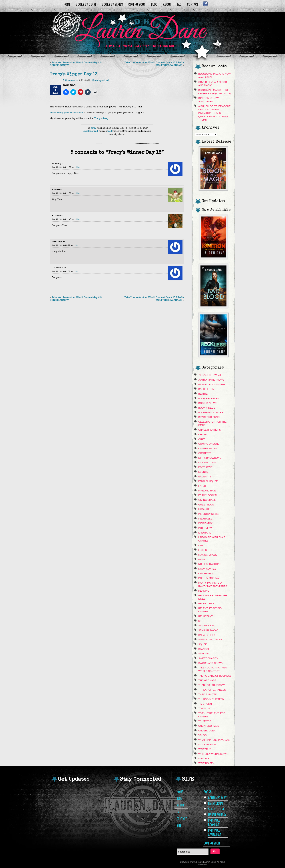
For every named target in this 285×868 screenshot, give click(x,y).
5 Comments (70, 80)
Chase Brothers (210, 430)
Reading (204, 591)
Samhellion (206, 626)
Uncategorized (100, 80)
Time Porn (205, 704)
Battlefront (207, 389)
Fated (202, 486)
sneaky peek (207, 635)
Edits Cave (205, 467)
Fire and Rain (207, 491)
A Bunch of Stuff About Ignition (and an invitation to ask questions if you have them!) (214, 113)
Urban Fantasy (217, 815)
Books (208, 792)
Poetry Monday (209, 578)
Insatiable (205, 519)
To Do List (205, 708)
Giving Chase (207, 500)
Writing (204, 758)
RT (200, 621)
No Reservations (210, 564)
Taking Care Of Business (215, 676)
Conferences (208, 449)
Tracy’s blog (101, 118)
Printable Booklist (214, 822)
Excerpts (205, 477)
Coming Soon (137, 4)
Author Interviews (211, 380)
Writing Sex (206, 763)
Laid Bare (205, 533)
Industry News (208, 514)
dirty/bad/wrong (210, 458)
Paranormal (216, 803)
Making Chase (208, 555)
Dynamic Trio (207, 463)
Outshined (205, 573)
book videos (207, 408)
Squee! (203, 644)
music (202, 559)
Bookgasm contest (211, 413)
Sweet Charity (208, 658)
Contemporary (217, 798)
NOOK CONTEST (208, 569)
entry (94, 128)
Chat (201, 439)
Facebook (205, 4)
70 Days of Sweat (210, 375)
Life (201, 545)
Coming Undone (209, 444)
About (167, 4)
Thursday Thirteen (211, 699)
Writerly (204, 749)
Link (78, 167)
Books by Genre (86, 4)
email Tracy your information (67, 112)
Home (67, 4)
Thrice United (208, 694)
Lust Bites (205, 550)
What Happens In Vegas (214, 740)
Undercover (207, 731)
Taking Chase (207, 680)
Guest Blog (206, 505)
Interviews (206, 528)
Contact (193, 4)
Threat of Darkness (212, 690)
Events (203, 472)
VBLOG (202, 735)
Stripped (204, 654)
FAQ (179, 4)
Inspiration (206, 523)
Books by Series (112, 4)
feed (110, 131)
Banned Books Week (212, 384)
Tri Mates (205, 721)
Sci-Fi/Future (216, 809)
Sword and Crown (211, 663)
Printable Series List (215, 832)
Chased (203, 435)
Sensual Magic (208, 630)
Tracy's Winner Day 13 (74, 74)
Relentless (206, 604)
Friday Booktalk (209, 495)
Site (179, 825)
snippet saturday (210, 640)
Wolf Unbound (208, 744)
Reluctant (205, 616)
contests (205, 453)
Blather (204, 394)
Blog (154, 4)
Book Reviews (208, 403)
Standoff (205, 649)
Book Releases (209, 398)
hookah (204, 509)
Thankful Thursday (212, 685)
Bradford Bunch (210, 417)
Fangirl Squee (208, 481)
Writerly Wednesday (212, 754)
